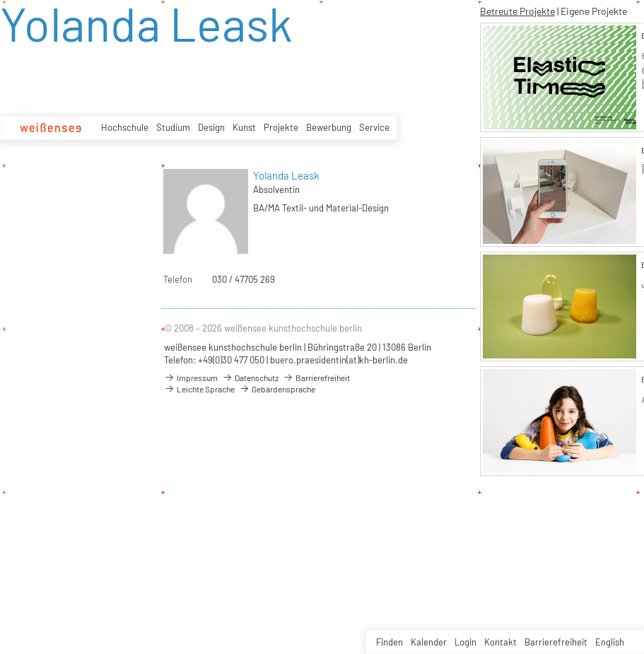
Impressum (191, 378)
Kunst (244, 127)
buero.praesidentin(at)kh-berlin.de (339, 360)
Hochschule (125, 127)
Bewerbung (329, 127)
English (610, 642)
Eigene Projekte (594, 11)
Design (211, 127)
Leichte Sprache (199, 389)
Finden (390, 642)
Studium (173, 127)
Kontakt (500, 642)
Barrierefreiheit (556, 642)
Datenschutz (250, 378)
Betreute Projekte (517, 11)
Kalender (429, 642)
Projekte (281, 127)
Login (466, 642)
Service (374, 127)
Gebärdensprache (277, 389)
